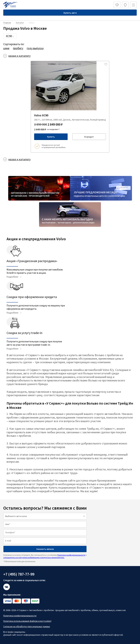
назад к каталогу (19, 56)
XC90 (10, 36)
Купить (51, 137)
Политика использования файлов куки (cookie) (27, 621)
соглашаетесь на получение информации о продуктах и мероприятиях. (34, 557)
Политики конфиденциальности (71, 555)
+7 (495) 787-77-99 (19, 574)
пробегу (18, 48)
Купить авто (70, 13)
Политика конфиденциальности (20, 616)
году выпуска (35, 48)
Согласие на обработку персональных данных (27, 626)
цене (6, 48)
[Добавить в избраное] (106, 64)
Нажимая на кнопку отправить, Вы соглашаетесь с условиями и (45, 556)
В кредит (89, 137)
